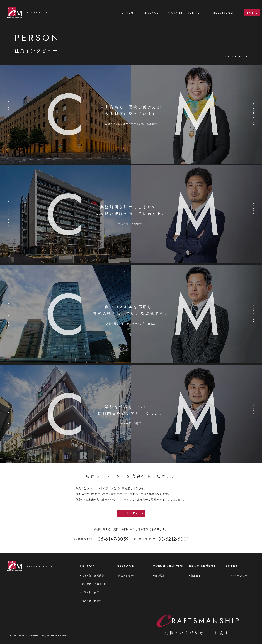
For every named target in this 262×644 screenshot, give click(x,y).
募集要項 (196, 576)
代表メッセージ (127, 576)
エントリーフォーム (238, 576)
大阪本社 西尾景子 (93, 576)
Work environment (186, 13)
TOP (228, 56)
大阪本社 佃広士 (92, 592)
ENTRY (253, 13)
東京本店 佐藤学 (92, 601)
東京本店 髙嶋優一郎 (94, 584)
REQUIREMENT (225, 13)
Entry (132, 513)
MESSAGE (151, 13)
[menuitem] (127, 13)
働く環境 (159, 576)
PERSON (127, 13)
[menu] (190, 13)
